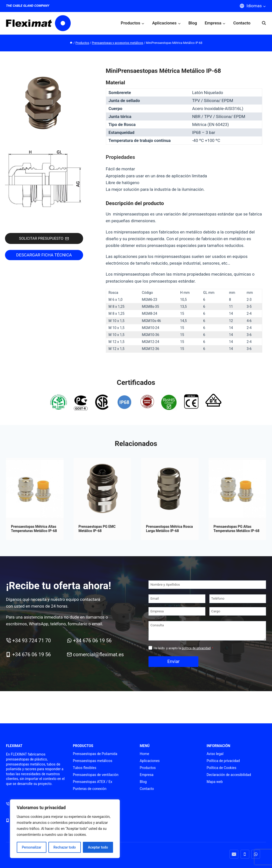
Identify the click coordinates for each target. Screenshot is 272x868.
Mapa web (215, 782)
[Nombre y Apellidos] (207, 585)
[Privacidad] (150, 648)
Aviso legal (215, 754)
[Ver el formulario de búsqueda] (261, 23)
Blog (193, 23)
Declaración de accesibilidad (229, 775)
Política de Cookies (221, 768)
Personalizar (31, 847)
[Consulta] (207, 631)
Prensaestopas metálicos (93, 761)
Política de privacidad (223, 761)
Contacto (242, 23)
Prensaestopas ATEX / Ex (93, 782)
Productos (148, 768)
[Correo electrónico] (234, 854)
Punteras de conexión (90, 789)
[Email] (177, 599)
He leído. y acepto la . (183, 648)
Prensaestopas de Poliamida (95, 754)
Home (144, 754)
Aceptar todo (98, 847)
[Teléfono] (238, 599)
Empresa (147, 775)
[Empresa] (177, 611)
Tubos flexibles (85, 768)
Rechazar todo (65, 847)
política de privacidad (196, 648)
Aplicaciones (150, 761)
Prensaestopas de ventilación (96, 775)
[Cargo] (238, 611)
